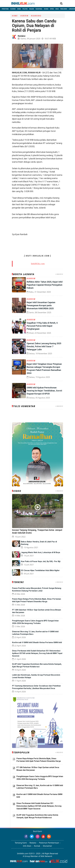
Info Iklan (27, 846)
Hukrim (13, 9)
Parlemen (64, 9)
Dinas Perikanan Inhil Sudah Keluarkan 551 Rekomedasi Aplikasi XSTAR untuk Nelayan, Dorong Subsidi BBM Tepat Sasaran (37, 653)
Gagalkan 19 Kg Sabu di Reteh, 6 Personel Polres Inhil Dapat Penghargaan (42, 326)
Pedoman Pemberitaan (49, 843)
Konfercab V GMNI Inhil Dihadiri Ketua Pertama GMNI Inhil (37, 642)
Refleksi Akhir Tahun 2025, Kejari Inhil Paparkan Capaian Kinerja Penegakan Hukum (45, 285)
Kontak (37, 846)
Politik (25, 9)
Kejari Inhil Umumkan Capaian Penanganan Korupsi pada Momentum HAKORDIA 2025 (41, 305)
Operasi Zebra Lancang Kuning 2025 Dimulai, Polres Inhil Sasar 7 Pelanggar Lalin (44, 346)
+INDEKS (59, 274)
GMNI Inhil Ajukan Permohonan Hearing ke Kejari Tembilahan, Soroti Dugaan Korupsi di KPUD (44, 391)
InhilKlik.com (38, 264)
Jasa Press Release (20, 824)
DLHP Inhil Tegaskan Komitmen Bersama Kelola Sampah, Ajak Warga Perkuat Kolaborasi (37, 816)
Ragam (32, 9)
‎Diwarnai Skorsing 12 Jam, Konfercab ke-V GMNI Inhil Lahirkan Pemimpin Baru (40, 787)
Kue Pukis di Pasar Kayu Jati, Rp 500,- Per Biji (41, 561)
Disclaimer (47, 846)
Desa (57, 9)
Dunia (46, 9)
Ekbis (19, 9)
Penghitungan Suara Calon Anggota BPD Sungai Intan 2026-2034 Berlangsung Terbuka (40, 778)
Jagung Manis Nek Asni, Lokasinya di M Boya (41, 552)
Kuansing (36, 16)
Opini (52, 9)
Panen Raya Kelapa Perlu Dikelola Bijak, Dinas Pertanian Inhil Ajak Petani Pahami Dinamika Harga (39, 760)
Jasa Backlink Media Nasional (41, 824)
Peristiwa (5, 9)
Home (15, 16)
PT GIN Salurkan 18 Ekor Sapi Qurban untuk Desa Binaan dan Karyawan (38, 769)
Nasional (39, 9)
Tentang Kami (21, 843)
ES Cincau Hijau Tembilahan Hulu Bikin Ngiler (40, 570)
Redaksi (33, 843)
